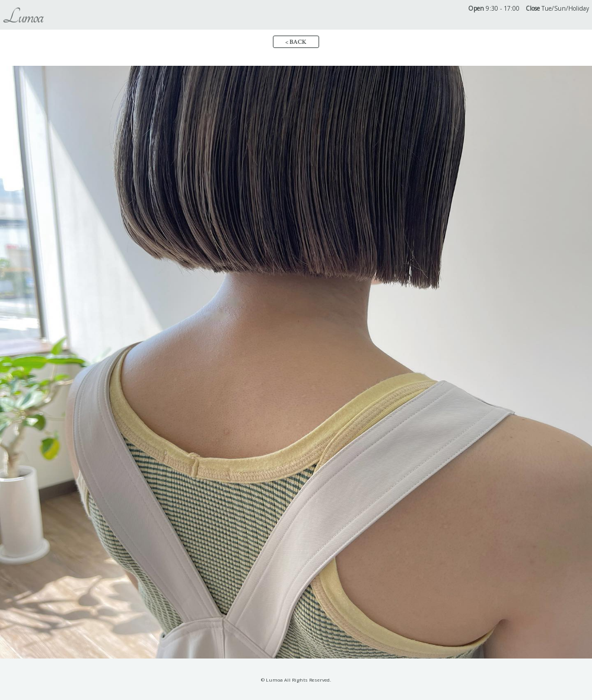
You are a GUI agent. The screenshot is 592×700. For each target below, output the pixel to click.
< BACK (296, 42)
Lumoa (23, 17)
